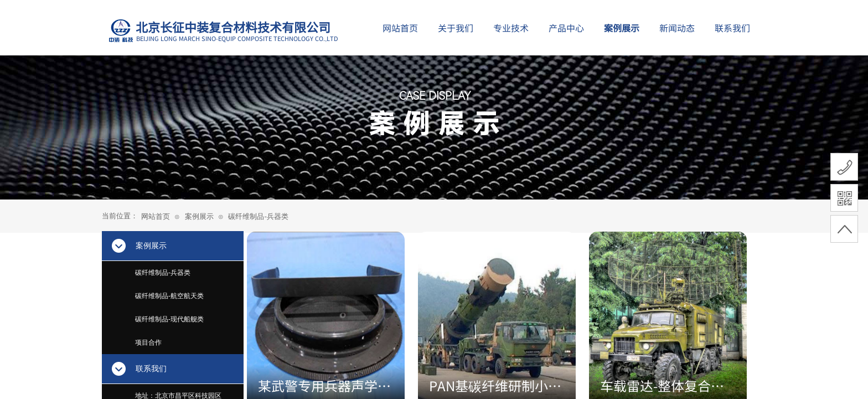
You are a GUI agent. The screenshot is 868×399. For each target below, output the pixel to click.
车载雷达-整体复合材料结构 (662, 386)
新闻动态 (677, 28)
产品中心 (566, 28)
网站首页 (156, 216)
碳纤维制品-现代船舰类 (169, 319)
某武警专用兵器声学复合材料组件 (324, 386)
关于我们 (456, 28)
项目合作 (148, 342)
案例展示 (199, 216)
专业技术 (511, 28)
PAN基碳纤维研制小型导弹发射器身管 (495, 386)
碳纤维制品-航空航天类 (169, 296)
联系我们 (732, 28)
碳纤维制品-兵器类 (258, 216)
